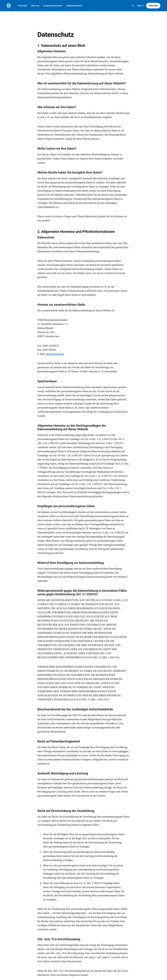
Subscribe (153, 6)
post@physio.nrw (55, 354)
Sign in (140, 6)
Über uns (35, 6)
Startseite (23, 6)
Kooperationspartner (53, 6)
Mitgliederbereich (74, 6)
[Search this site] (133, 6)
